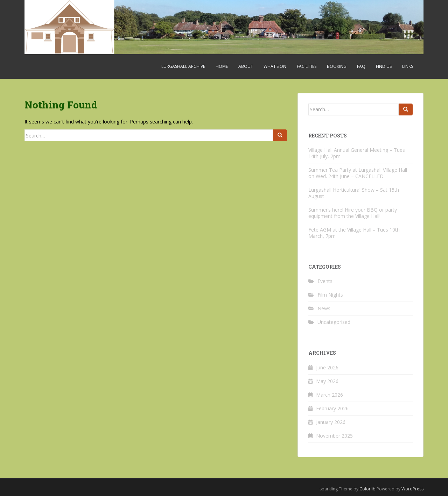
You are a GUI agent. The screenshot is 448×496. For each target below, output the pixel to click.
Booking (337, 66)
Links (408, 66)
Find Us (384, 66)
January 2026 (331, 422)
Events (325, 281)
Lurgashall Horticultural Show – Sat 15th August (354, 193)
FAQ (361, 66)
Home (222, 66)
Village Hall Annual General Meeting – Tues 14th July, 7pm (357, 153)
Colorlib (367, 489)
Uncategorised (334, 322)
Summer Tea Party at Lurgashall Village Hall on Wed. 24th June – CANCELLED (358, 173)
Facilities (307, 66)
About (246, 66)
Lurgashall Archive (183, 66)
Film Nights (330, 295)
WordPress (412, 489)
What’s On (275, 66)
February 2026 (332, 408)
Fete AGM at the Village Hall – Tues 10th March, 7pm (354, 233)
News (324, 308)
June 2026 (327, 367)
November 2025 (334, 436)
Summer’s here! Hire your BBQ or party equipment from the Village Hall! (353, 213)
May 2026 (327, 381)
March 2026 (330, 395)
